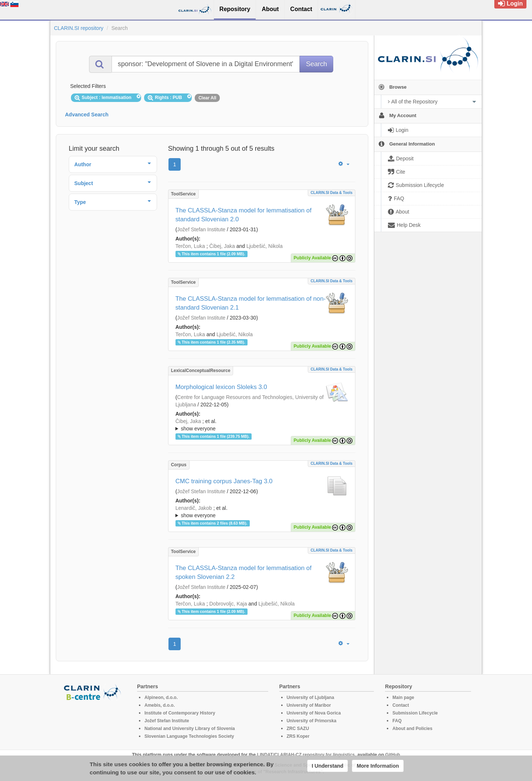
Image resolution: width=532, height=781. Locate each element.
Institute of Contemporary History (180, 713)
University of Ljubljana (311, 698)
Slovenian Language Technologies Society (189, 736)
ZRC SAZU (298, 729)
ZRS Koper (298, 736)
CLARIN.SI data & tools (332, 193)
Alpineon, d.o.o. (161, 698)
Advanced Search (87, 115)
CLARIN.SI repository (79, 28)
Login (510, 4)
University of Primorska (312, 721)
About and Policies (412, 729)
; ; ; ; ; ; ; (262, 512)
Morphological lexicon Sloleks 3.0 (221, 387)
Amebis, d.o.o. (160, 705)
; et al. (262, 425)
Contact (401, 705)
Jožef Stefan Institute (201, 229)
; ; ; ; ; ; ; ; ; (262, 425)
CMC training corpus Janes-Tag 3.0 (224, 481)
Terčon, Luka (190, 246)
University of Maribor (309, 705)
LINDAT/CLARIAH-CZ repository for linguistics (306, 755)
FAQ (397, 721)
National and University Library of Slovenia (190, 729)
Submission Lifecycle (415, 713)
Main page (403, 698)
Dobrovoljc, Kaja (228, 604)
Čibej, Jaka (222, 246)
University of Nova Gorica (314, 713)
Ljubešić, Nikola (265, 246)
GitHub (393, 755)
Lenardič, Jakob (194, 508)
